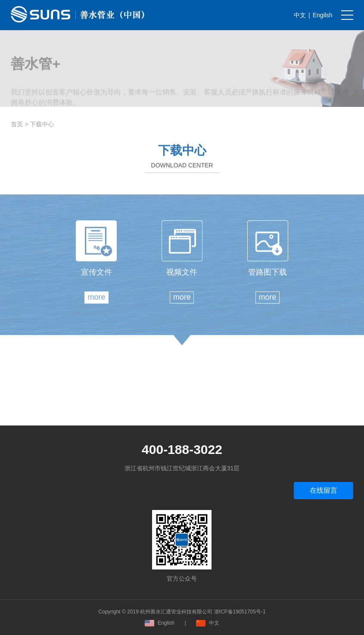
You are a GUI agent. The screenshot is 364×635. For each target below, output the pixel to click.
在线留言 (324, 490)
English (160, 623)
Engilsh (323, 15)
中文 (300, 15)
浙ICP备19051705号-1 (240, 612)
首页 (19, 124)
